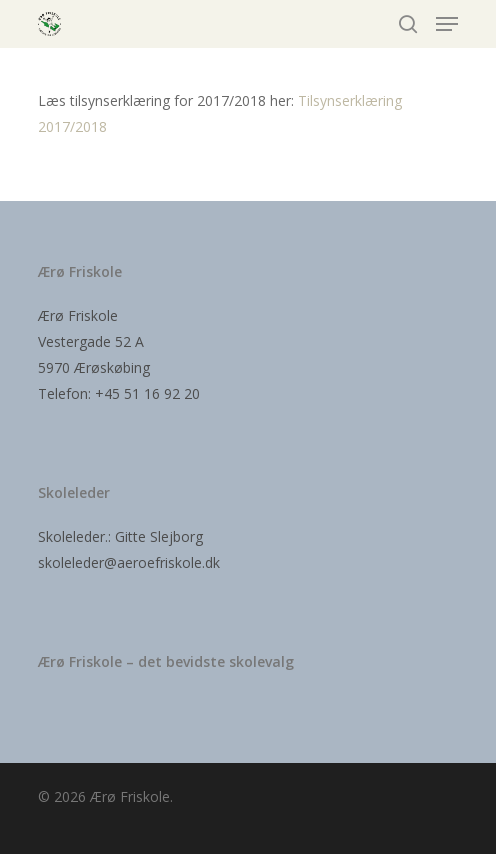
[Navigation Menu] (447, 24)
